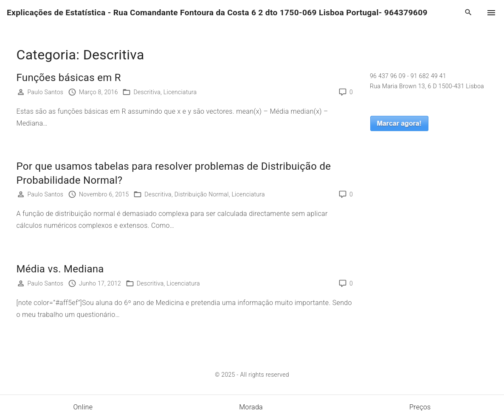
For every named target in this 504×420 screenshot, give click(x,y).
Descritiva (147, 92)
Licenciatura (180, 92)
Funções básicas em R (69, 78)
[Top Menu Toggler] (491, 13)
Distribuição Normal (202, 194)
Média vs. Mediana (60, 269)
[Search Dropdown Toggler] (469, 13)
